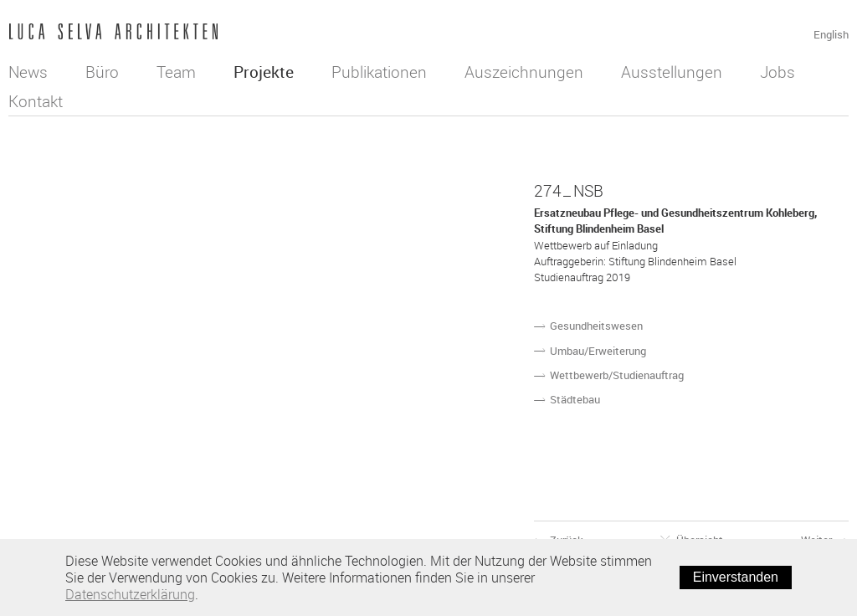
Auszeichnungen (524, 72)
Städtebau (575, 399)
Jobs (777, 72)
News (28, 72)
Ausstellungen (672, 72)
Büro (102, 72)
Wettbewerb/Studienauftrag (617, 375)
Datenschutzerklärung (130, 594)
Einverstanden (736, 577)
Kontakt (36, 101)
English (831, 34)
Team (176, 72)
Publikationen (379, 72)
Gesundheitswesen (596, 326)
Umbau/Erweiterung (598, 351)
